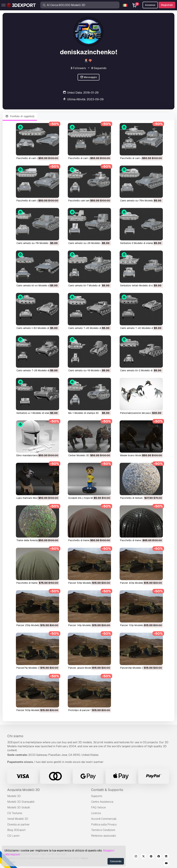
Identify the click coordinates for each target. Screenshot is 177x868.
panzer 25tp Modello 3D (30, 625)
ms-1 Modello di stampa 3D (83, 413)
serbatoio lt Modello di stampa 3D (139, 243)
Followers (78, 68)
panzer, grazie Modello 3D (83, 668)
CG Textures (15, 813)
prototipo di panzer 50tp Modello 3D (89, 710)
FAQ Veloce (98, 807)
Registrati (167, 5)
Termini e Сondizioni (103, 830)
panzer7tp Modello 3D (29, 668)
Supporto (97, 796)
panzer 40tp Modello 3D (134, 583)
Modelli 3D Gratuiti (19, 807)
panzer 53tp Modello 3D (82, 583)
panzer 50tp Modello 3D (30, 710)
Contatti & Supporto (107, 790)
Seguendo (99, 68)
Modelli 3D (14, 796)
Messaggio (89, 77)
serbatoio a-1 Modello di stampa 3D (37, 413)
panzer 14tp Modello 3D (82, 625)
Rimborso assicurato (104, 836)
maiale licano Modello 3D (134, 455)
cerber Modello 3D (79, 455)
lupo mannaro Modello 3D (31, 498)
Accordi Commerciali (104, 819)
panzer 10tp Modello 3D (134, 625)
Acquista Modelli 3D (24, 790)
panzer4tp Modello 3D (133, 668)
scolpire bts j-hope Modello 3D (86, 498)
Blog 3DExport (16, 830)
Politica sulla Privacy (104, 824)
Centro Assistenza (102, 802)
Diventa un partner (18, 824)
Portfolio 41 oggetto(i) (20, 116)
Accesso (150, 5)
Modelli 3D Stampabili (21, 802)
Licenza (96, 813)
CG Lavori (13, 836)
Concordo (116, 861)
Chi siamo (15, 736)
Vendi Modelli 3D (18, 819)
